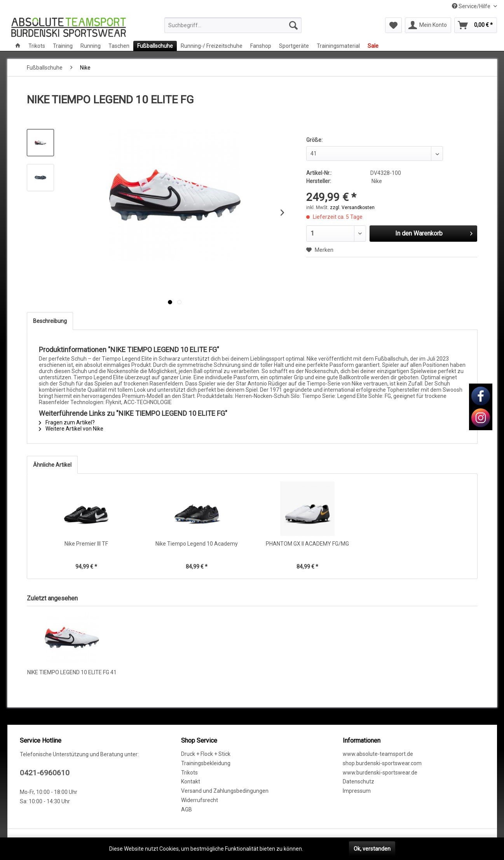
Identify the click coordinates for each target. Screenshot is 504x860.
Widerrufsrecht (200, 800)
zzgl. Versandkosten (352, 208)
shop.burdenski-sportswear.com (382, 763)
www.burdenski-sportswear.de (380, 773)
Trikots (189, 773)
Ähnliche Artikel (52, 465)
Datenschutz (358, 782)
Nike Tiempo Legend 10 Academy (197, 544)
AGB (187, 809)
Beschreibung (50, 321)
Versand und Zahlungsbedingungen (225, 791)
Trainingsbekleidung (206, 763)
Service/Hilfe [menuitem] (472, 6)
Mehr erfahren (322, 849)
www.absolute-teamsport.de (378, 754)
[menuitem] (233, 25)
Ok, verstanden (372, 849)
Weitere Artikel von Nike (71, 429)
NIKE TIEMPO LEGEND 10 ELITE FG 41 (72, 672)
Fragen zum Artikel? (67, 422)
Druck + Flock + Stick (206, 754)
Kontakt (191, 782)
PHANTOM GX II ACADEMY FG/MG (307, 544)
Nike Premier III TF (86, 544)
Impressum (357, 791)
